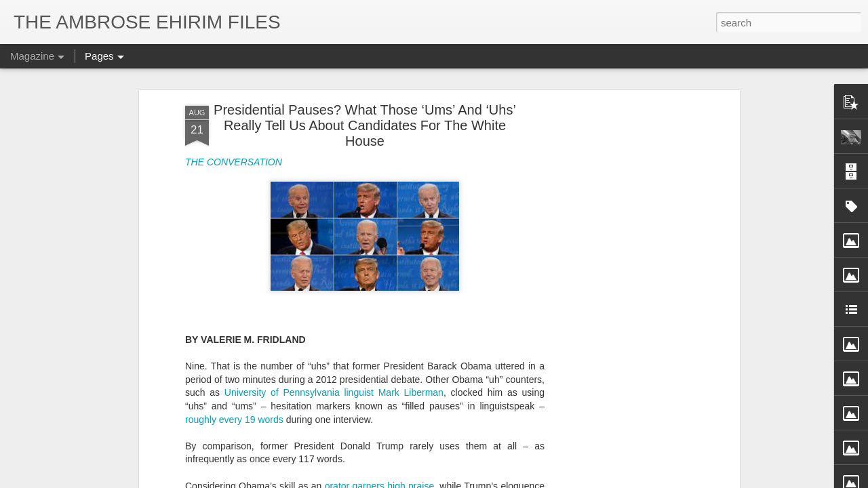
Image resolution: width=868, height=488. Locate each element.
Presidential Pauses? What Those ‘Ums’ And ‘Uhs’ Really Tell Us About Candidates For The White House (365, 125)
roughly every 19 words (234, 420)
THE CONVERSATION (234, 162)
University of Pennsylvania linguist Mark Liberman (334, 392)
